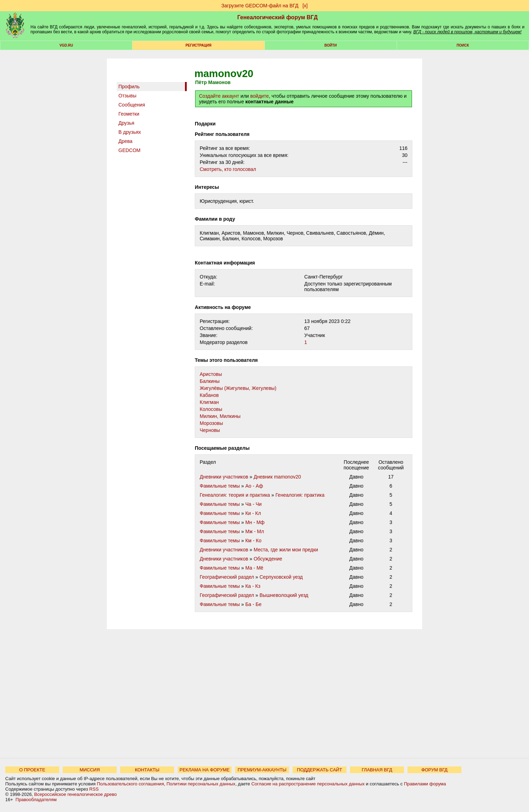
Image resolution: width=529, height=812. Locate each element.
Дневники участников (224, 477)
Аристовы (211, 374)
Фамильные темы (220, 486)
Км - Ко (253, 541)
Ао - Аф (254, 486)
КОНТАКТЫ (147, 770)
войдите (259, 96)
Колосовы (211, 409)
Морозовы (211, 423)
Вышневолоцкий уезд (284, 595)
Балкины (210, 381)
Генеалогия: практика (300, 495)
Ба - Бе (253, 604)
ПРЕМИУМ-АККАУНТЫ (262, 770)
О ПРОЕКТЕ (32, 770)
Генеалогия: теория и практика (235, 495)
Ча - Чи (253, 504)
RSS (94, 789)
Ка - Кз (253, 586)
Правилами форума (425, 784)
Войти (331, 45)
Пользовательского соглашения (130, 784)
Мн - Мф (255, 522)
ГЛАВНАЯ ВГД (377, 770)
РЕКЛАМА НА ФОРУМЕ (204, 770)
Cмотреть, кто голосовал (228, 169)
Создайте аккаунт (219, 96)
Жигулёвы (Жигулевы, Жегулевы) (238, 388)
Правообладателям (36, 800)
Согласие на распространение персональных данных (308, 784)
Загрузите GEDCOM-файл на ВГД (260, 6)
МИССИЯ (90, 770)
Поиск (463, 45)
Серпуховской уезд (281, 577)
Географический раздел (227, 577)
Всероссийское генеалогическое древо (76, 794)
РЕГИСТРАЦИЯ (198, 45)
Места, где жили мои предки (286, 550)
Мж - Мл (255, 531)
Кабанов (209, 395)
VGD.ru (66, 45)
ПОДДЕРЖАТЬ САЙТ (320, 770)
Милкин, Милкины (220, 416)
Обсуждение (268, 559)
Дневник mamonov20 (277, 477)
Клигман (209, 402)
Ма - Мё (254, 568)
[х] (305, 6)
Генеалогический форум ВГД (277, 17)
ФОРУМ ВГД (435, 770)
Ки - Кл (253, 513)
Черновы (210, 430)
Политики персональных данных (201, 784)
